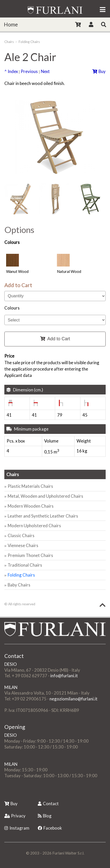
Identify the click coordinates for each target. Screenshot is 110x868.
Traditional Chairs (25, 565)
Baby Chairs (19, 585)
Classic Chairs (21, 535)
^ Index (11, 71)
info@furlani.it (64, 676)
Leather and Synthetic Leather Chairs (43, 516)
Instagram (17, 828)
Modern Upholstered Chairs (34, 526)
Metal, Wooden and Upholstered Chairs (45, 496)
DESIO (11, 664)
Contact (48, 804)
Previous (29, 71)
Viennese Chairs (23, 545)
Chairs (9, 42)
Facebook (50, 828)
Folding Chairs (29, 42)
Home (11, 24)
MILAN (11, 687)
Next (45, 71)
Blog (45, 816)
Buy (99, 71)
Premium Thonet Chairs (30, 555)
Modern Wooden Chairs (31, 506)
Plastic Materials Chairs (30, 486)
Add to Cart (55, 339)
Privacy (15, 816)
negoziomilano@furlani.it (74, 699)
